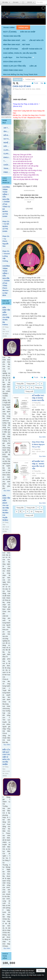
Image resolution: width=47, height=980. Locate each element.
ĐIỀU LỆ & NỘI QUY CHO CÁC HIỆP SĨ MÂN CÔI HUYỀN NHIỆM (6, 757)
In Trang (14, 377)
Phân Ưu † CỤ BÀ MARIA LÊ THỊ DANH (6, 226)
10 (31, 388)
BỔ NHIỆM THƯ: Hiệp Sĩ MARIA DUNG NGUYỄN (38, 398)
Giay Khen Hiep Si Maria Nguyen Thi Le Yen (38, 444)
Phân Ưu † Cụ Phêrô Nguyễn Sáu (6, 241)
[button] (25, 57)
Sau (42, 83)
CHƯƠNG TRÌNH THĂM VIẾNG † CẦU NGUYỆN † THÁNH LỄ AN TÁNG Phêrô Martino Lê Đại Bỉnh (6, 281)
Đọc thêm (7, 491)
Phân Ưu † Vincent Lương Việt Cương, (6, 256)
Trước (36, 83)
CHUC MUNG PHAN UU (6, 180)
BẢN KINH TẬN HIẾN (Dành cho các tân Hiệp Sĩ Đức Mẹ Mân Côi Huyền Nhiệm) (6, 508)
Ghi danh (16, 2)
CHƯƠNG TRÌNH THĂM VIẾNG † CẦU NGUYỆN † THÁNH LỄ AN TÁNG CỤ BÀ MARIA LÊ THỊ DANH (6, 202)
